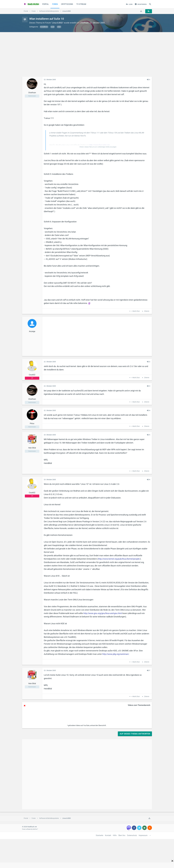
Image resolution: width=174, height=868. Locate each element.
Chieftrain (84, 23)
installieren (44, 27)
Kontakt (108, 835)
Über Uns (122, 835)
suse (53, 27)
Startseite (99, 835)
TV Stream (81, 4)
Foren (55, 4)
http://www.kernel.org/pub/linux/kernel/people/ (119, 559)
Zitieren (147, 311)
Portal (46, 4)
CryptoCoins (67, 4)
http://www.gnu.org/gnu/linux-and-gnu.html (103, 613)
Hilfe (115, 835)
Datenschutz (132, 835)
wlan (59, 27)
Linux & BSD (57, 23)
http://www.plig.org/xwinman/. (116, 654)
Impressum (143, 835)
